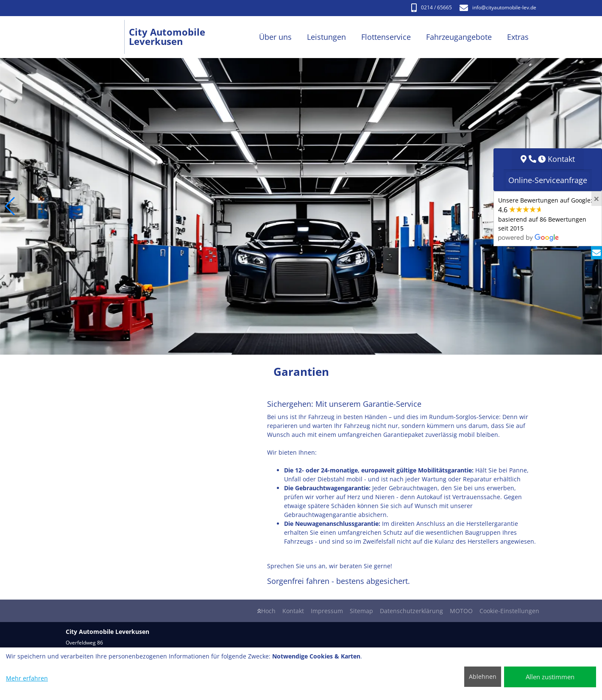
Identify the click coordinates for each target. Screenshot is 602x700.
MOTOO (461, 611)
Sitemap (361, 611)
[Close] (596, 199)
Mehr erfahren (27, 678)
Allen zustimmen (550, 677)
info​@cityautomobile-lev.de (498, 7)
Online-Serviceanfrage (548, 180)
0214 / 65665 (432, 7)
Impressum (327, 611)
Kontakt (293, 611)
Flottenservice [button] (386, 37)
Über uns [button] (275, 37)
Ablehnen (483, 676)
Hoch (266, 611)
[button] (10, 206)
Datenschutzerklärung (411, 611)
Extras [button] (518, 37)
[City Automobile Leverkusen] (97, 37)
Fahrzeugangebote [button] (459, 37)
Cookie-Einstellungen (509, 611)
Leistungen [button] (326, 37)
